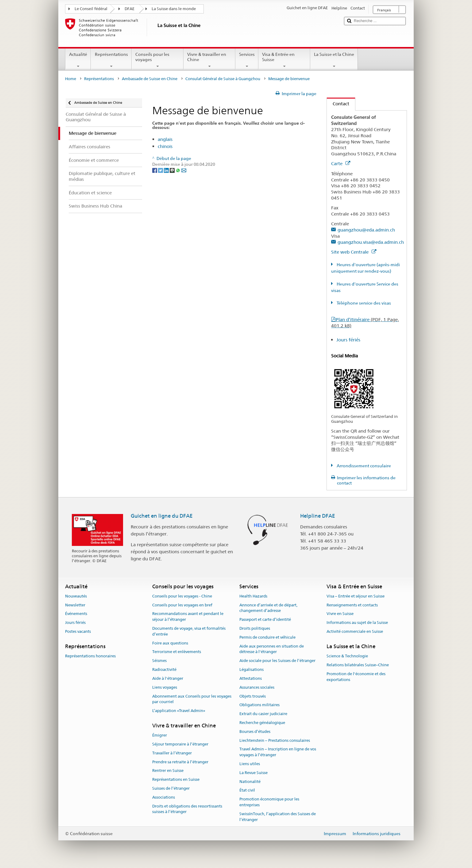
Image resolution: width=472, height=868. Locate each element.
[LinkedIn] (167, 170)
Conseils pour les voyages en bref (182, 605)
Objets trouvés (253, 696)
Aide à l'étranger (168, 678)
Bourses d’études (255, 732)
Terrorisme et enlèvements (177, 652)
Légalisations (251, 669)
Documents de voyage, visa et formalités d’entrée (189, 631)
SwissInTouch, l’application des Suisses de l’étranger (278, 817)
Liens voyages (165, 687)
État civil (247, 790)
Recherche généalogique (262, 723)
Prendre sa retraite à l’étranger (180, 762)
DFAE (130, 9)
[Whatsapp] (178, 170)
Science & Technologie (347, 656)
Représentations (111, 60)
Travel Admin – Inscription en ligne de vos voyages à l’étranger (278, 752)
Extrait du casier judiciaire (263, 714)
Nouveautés (76, 596)
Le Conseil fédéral (91, 9)
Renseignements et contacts (352, 605)
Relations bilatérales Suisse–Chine (358, 665)
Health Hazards (253, 596)
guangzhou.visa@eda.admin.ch (371, 242)
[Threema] (173, 170)
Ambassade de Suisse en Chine (150, 79)
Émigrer (160, 735)
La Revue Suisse (253, 773)
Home (71, 79)
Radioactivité (164, 669)
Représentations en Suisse (176, 780)
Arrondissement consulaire (363, 466)
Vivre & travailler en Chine (209, 60)
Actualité (78, 60)
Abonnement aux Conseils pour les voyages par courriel (192, 699)
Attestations (251, 678)
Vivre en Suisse (340, 614)
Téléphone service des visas (363, 303)
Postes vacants (78, 631)
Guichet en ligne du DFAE (162, 516)
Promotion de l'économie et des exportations (356, 677)
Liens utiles (250, 764)
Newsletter (75, 605)
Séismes (159, 661)
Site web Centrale (354, 252)
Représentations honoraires (90, 656)
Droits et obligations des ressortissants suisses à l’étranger (187, 809)
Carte (341, 163)
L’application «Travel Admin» (179, 711)
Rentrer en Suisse (168, 771)
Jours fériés (348, 340)
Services (247, 60)
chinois (165, 146)
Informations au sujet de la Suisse (357, 623)
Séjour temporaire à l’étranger (180, 744)
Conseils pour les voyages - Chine (182, 596)
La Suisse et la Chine (334, 60)
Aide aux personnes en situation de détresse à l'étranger (272, 649)
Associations (164, 797)
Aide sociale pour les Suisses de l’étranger (277, 661)
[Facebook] (155, 170)
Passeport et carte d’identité (265, 619)
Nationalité (250, 782)
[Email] (184, 170)
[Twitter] (161, 170)
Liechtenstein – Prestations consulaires (275, 740)
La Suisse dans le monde (174, 9)
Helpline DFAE (318, 516)
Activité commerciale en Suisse (355, 631)
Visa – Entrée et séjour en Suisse (356, 596)
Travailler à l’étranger (172, 753)
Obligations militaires (259, 705)
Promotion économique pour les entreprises (269, 802)
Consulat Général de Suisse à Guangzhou (223, 79)
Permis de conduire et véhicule (267, 637)
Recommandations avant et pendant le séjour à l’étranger (188, 617)
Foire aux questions (170, 643)
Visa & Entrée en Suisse (284, 60)
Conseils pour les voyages (158, 60)
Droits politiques (255, 628)
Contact (338, 104)
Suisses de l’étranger (171, 788)
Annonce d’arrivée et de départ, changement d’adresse (268, 608)
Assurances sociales (257, 687)
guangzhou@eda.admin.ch (366, 230)
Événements (76, 614)
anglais (165, 139)
